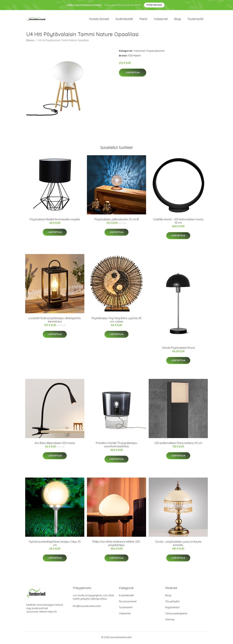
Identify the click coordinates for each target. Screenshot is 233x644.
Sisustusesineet (128, 602)
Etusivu (30, 41)
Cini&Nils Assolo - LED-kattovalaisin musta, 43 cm (178, 222)
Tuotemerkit (195, 19)
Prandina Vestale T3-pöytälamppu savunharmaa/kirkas (116, 446)
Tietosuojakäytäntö (176, 614)
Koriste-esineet (99, 19)
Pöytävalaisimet (155, 52)
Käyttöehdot (172, 608)
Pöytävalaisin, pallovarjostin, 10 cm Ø (117, 220)
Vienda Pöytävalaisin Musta (178, 349)
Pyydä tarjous (154, 5)
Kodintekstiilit (124, 19)
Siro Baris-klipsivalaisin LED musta (55, 444)
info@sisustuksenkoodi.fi (87, 607)
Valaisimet (161, 19)
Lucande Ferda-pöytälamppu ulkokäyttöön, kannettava (55, 321)
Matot (143, 19)
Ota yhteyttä (172, 602)
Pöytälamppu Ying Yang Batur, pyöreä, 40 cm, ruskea (117, 321)
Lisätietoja (133, 74)
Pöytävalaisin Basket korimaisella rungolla (55, 220)
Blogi (178, 19)
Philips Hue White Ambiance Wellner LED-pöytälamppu (116, 544)
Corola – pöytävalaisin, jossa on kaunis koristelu (178, 544)
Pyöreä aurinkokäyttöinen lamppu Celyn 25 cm (55, 544)
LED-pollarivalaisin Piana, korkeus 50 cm (178, 444)
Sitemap (170, 621)
